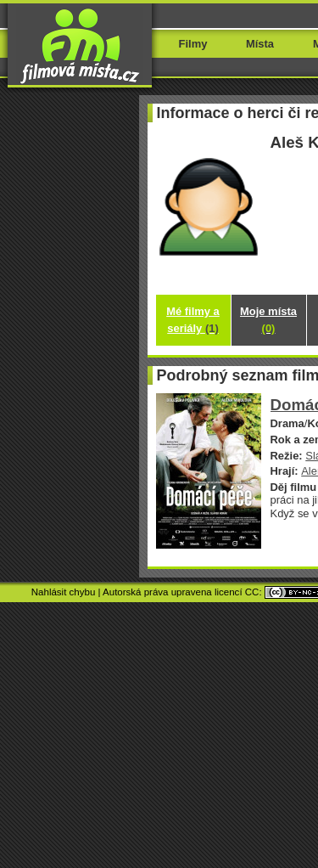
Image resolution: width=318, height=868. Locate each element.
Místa (260, 44)
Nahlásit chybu (64, 592)
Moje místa (268, 320)
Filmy (193, 44)
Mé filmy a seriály (193, 320)
